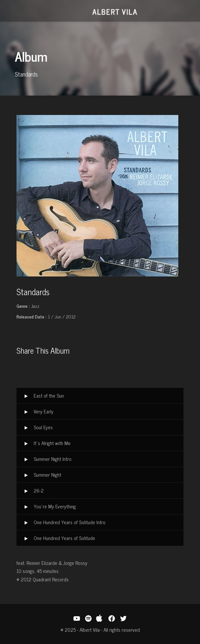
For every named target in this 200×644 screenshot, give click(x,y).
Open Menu (17, 11)
